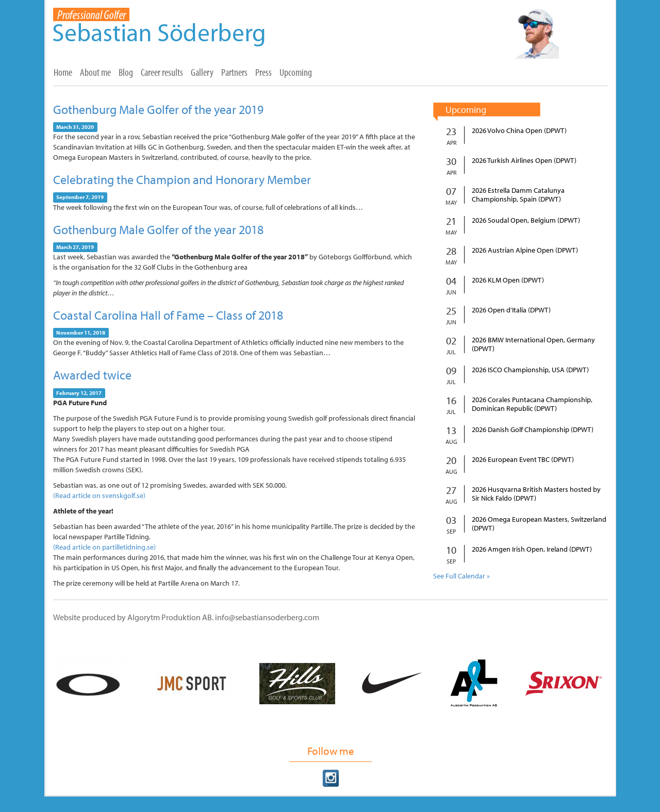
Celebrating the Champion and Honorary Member (182, 179)
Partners (234, 72)
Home (63, 72)
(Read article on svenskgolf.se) (99, 495)
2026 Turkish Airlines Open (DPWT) (524, 161)
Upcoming (296, 72)
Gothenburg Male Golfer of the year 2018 (158, 229)
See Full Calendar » (461, 576)
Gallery (202, 72)
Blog (126, 72)
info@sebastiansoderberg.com (267, 617)
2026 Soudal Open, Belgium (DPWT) (526, 220)
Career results (162, 72)
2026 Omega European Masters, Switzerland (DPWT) (539, 524)
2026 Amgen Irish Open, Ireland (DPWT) (532, 549)
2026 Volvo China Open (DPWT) (519, 131)
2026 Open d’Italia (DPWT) (511, 310)
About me (95, 72)
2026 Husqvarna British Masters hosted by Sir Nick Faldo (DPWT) (536, 494)
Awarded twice (92, 375)
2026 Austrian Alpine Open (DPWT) (525, 250)
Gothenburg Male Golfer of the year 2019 (158, 109)
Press (263, 72)
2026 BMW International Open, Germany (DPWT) (533, 344)
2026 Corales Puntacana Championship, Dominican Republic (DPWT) (532, 404)
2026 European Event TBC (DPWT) (523, 460)
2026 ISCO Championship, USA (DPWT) (530, 370)
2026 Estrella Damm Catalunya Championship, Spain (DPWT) (518, 195)
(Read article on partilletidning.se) (104, 547)
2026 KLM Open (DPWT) (508, 280)
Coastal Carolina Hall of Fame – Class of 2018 (168, 315)
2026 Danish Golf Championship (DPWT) (533, 430)
